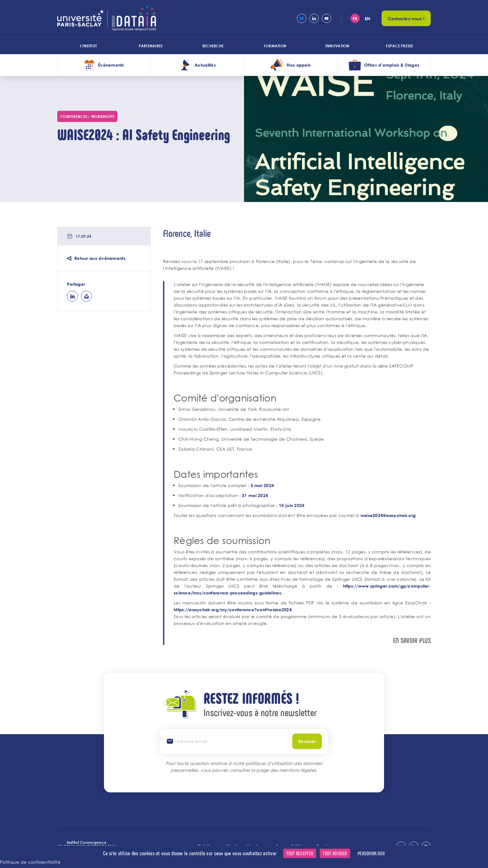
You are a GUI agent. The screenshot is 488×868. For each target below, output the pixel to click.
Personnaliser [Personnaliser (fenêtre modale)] (371, 853)
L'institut (88, 46)
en (368, 19)
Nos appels (299, 65)
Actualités (205, 65)
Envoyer (307, 741)
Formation (275, 46)
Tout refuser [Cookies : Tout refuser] (335, 853)
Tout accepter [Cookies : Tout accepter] (300, 853)
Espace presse (399, 46)
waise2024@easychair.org (388, 515)
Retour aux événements (100, 258)
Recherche (213, 46)
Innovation (337, 46)
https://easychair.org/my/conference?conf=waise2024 (233, 610)
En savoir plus (412, 640)
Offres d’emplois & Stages (392, 65)
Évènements (111, 65)
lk (72, 296)
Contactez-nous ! (406, 19)
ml (86, 296)
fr (355, 19)
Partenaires (151, 46)
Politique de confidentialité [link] (30, 862)
